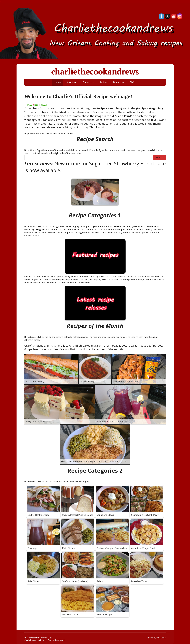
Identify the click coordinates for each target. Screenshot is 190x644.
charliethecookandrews (95, 72)
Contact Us (88, 82)
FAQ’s (133, 82)
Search (160, 158)
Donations (119, 82)
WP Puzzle (161, 638)
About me (72, 82)
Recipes (103, 82)
